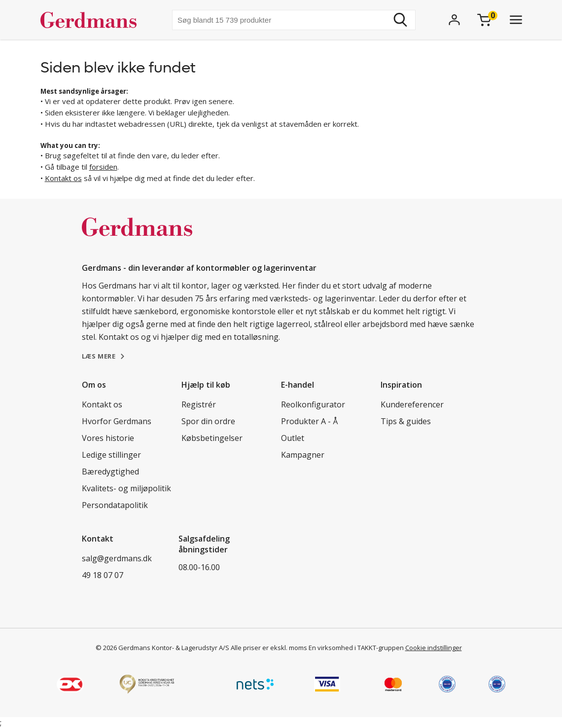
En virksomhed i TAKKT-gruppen (356, 648)
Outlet (293, 438)
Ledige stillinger (111, 455)
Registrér (199, 404)
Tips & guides (406, 421)
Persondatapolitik (115, 505)
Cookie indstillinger (434, 648)
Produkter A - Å (309, 421)
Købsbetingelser (212, 438)
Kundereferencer (412, 404)
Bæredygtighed (110, 472)
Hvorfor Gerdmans (117, 421)
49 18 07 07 (103, 575)
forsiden (103, 167)
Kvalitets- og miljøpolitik (126, 488)
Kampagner (303, 455)
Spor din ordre (208, 421)
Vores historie (108, 438)
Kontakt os (63, 178)
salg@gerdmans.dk (117, 558)
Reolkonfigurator (313, 404)
